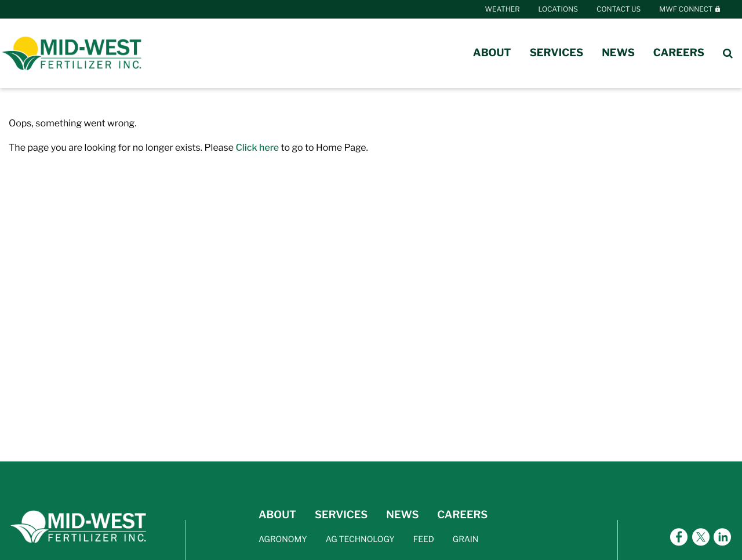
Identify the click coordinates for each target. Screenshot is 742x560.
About (492, 53)
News (618, 53)
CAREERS (462, 515)
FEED (424, 539)
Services (557, 53)
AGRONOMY (283, 539)
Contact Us (619, 9)
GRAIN (466, 539)
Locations (558, 9)
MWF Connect (690, 9)
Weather (503, 9)
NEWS (402, 515)
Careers (679, 53)
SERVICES (341, 515)
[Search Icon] (728, 53)
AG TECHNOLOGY (360, 539)
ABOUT (277, 515)
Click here (257, 148)
